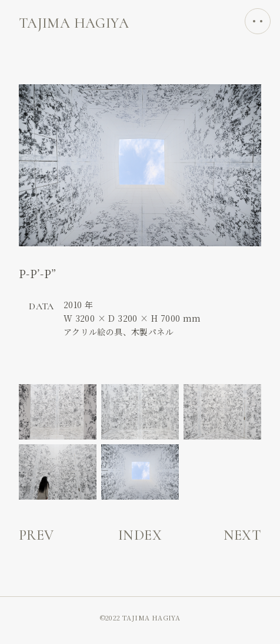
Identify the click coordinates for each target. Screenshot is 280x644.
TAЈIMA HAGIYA (74, 24)
